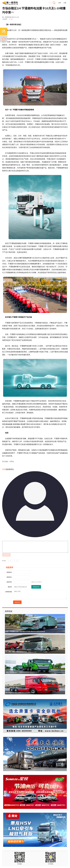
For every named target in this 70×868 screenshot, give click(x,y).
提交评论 (6, 555)
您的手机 (9, 582)
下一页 (16, 561)
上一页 (10, 561)
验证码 (10, 587)
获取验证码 (36, 587)
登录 (60, 3)
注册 (65, 3)
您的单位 (9, 577)
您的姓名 (9, 572)
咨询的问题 (9, 592)
